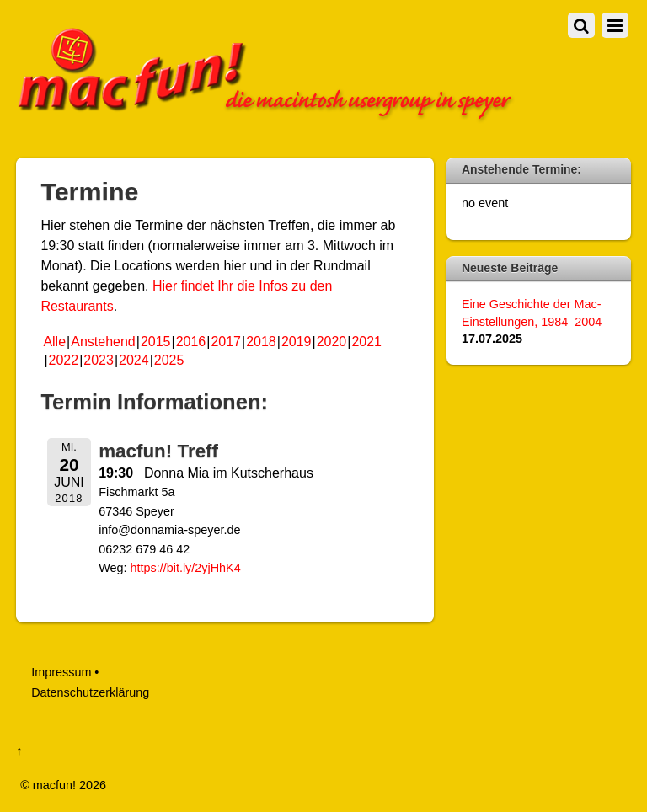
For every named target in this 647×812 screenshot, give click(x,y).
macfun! (54, 785)
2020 (332, 342)
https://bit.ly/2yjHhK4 (186, 568)
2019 (297, 342)
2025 (169, 360)
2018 (261, 342)
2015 (156, 342)
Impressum (61, 672)
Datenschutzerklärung (90, 692)
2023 (99, 360)
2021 (366, 342)
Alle (54, 342)
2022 (64, 360)
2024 (134, 360)
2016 (191, 342)
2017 (226, 342)
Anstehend (103, 342)
